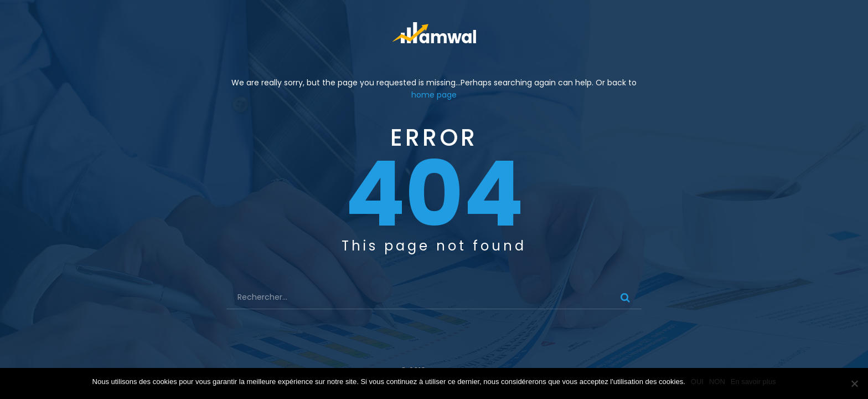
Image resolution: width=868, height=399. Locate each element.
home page (434, 95)
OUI (697, 382)
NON (717, 382)
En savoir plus (753, 382)
